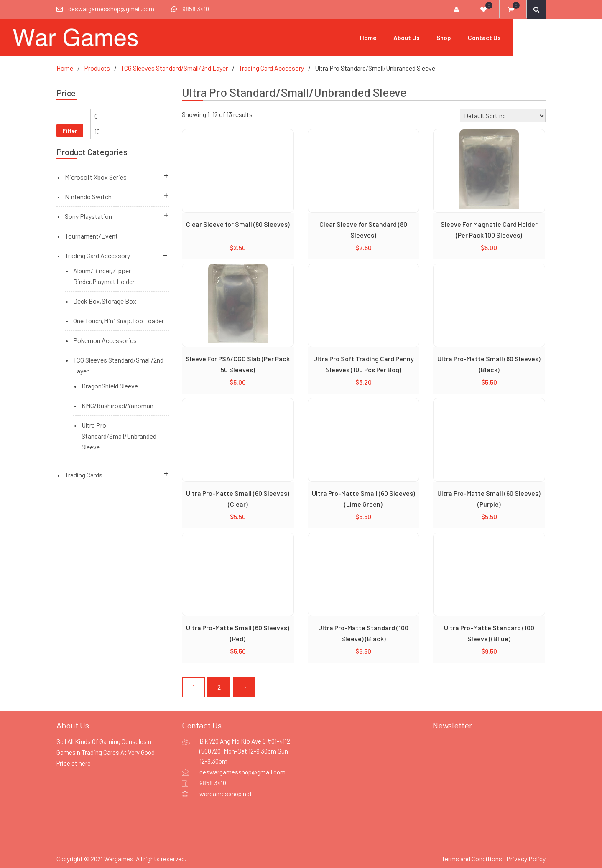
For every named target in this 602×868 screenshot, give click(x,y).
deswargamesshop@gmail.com (111, 9)
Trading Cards (84, 474)
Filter (70, 130)
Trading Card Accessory (97, 255)
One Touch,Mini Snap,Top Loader (119, 320)
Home (413, 37)
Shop (488, 37)
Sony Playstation (88, 216)
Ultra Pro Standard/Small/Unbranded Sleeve (119, 435)
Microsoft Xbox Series (96, 176)
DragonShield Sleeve (110, 385)
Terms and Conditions (472, 858)
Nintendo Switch (88, 196)
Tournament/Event (91, 235)
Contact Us (529, 37)
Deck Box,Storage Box (105, 301)
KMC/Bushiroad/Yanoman (117, 405)
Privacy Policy (526, 858)
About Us (451, 37)
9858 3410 (196, 9)
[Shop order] (503, 115)
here (85, 763)
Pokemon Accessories (105, 340)
